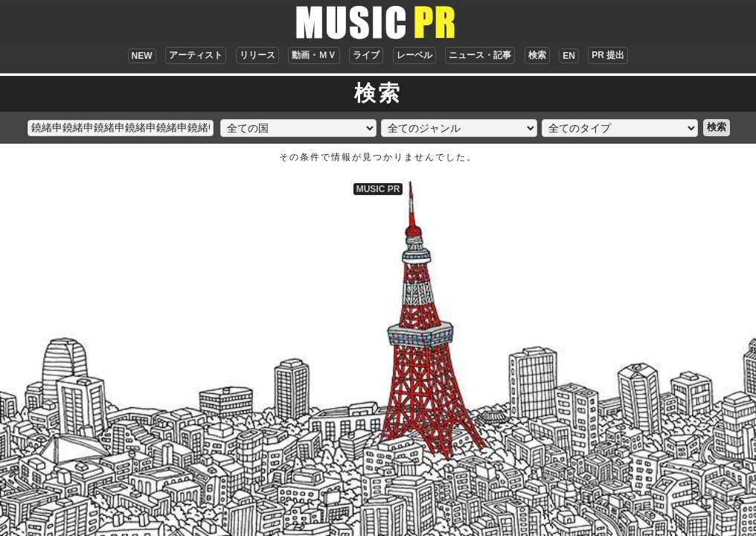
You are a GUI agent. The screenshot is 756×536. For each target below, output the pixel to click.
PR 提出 (608, 55)
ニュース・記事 (480, 55)
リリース (257, 55)
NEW (142, 56)
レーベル (414, 55)
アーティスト (196, 55)
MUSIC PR (378, 189)
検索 (537, 55)
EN (569, 56)
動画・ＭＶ (314, 55)
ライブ (366, 55)
